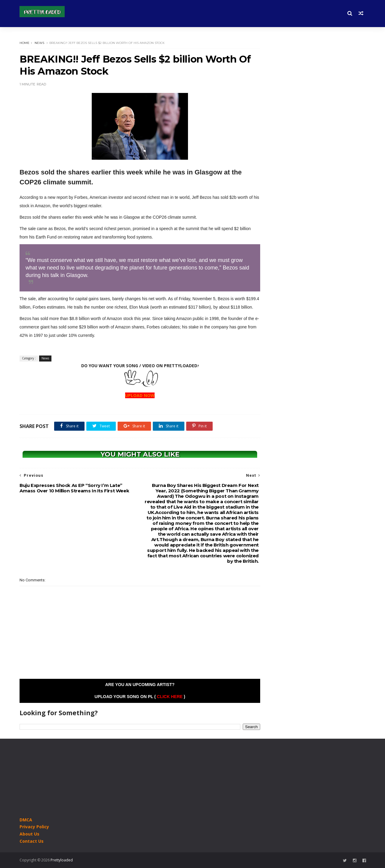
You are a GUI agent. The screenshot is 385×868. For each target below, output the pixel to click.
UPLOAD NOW (140, 395)
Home (25, 43)
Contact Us (32, 841)
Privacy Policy (34, 827)
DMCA (26, 820)
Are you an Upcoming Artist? (140, 685)
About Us (29, 834)
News (39, 43)
